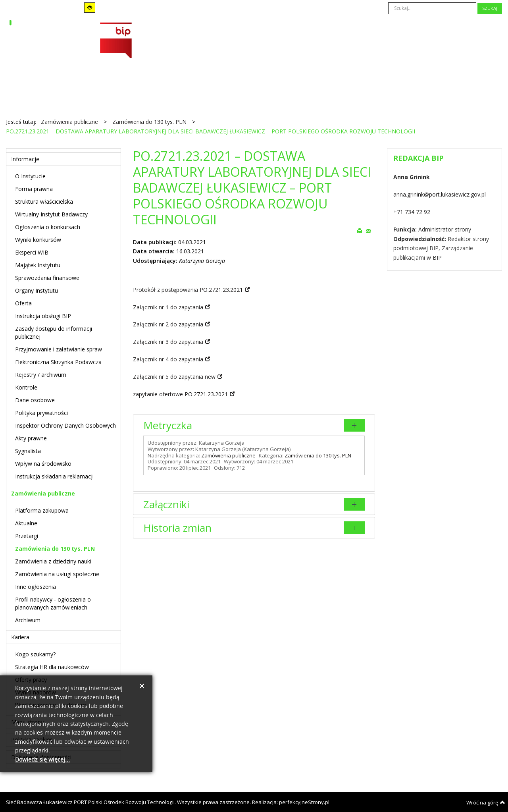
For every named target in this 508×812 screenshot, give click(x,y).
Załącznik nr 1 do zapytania (168, 307)
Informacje (25, 159)
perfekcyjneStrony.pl (304, 802)
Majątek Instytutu (38, 265)
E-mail (368, 230)
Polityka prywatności (41, 413)
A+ (226, 8)
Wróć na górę (486, 802)
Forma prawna (34, 189)
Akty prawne (31, 438)
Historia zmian (177, 528)
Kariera (20, 637)
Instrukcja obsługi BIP (43, 316)
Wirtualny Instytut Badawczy (51, 214)
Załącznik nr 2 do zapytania (168, 324)
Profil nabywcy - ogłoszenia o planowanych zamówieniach (53, 603)
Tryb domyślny (31, 8)
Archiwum (28, 620)
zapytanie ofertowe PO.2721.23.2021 (180, 394)
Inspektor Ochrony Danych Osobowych (65, 425)
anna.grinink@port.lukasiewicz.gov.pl (440, 194)
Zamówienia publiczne (228, 455)
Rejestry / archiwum (41, 375)
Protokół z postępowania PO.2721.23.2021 (188, 290)
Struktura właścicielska (44, 202)
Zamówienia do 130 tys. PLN (318, 455)
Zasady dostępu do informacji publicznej (54, 333)
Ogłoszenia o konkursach (48, 227)
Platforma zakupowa (42, 510)
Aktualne (26, 523)
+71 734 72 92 (412, 212)
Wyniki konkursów (38, 240)
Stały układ (130, 7)
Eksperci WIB (32, 252)
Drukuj (360, 230)
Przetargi (27, 536)
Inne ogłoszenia (36, 587)
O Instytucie (30, 176)
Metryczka (168, 425)
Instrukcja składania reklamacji (54, 476)
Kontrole (26, 387)
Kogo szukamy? (35, 654)
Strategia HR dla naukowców (52, 667)
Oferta (23, 303)
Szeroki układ (141, 7)
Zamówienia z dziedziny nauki (53, 561)
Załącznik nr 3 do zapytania (168, 342)
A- (204, 8)
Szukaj (490, 8)
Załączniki (166, 504)
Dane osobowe (35, 400)
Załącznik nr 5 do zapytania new (174, 377)
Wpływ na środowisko (43, 464)
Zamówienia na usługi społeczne (57, 574)
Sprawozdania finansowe (47, 278)
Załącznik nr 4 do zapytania (168, 359)
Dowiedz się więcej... (42, 760)
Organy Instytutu (37, 290)
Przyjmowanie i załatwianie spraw (59, 349)
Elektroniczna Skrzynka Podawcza (58, 362)
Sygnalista (28, 451)
